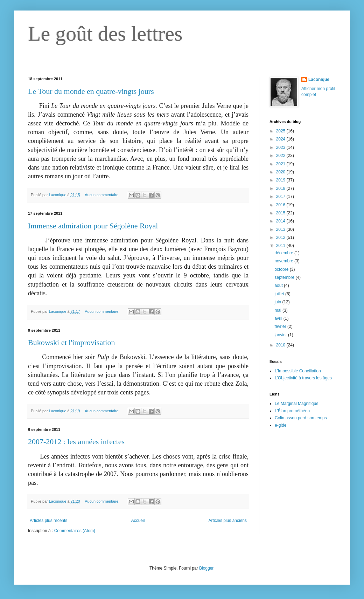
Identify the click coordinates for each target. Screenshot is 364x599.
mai (278, 310)
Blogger (206, 568)
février (281, 326)
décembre (284, 253)
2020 (281, 172)
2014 (281, 221)
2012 (281, 237)
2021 (281, 164)
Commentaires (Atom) (75, 531)
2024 (281, 139)
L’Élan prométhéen (292, 411)
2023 (281, 147)
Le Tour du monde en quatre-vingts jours (91, 91)
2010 (281, 345)
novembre (284, 261)
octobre (282, 269)
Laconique (319, 80)
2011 (281, 246)
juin (278, 302)
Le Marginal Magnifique (297, 404)
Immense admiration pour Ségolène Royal (93, 226)
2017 (281, 197)
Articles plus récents (48, 521)
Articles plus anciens (228, 521)
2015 (281, 213)
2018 (281, 188)
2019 (281, 180)
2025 (281, 131)
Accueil (138, 521)
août (279, 285)
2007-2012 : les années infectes (76, 442)
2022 (281, 156)
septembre (285, 277)
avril (279, 318)
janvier (281, 335)
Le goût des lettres (105, 34)
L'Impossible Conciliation (298, 371)
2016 (281, 205)
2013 (281, 229)
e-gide (281, 425)
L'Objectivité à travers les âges (303, 378)
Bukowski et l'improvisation (71, 342)
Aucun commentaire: (103, 195)
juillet (280, 294)
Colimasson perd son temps (301, 418)
